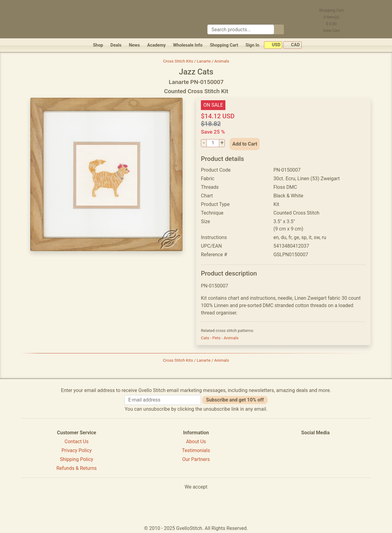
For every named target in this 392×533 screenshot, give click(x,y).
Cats (205, 338)
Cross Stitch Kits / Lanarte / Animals (196, 61)
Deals (116, 45)
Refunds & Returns (77, 468)
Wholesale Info (188, 45)
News (134, 45)
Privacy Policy (77, 450)
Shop (98, 45)
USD (273, 45)
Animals (231, 338)
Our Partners (196, 459)
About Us (196, 442)
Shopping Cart (224, 45)
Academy (156, 45)
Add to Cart (245, 144)
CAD (292, 45)
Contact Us (77, 442)
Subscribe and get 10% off (235, 400)
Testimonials (196, 450)
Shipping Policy (77, 459)
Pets (217, 338)
